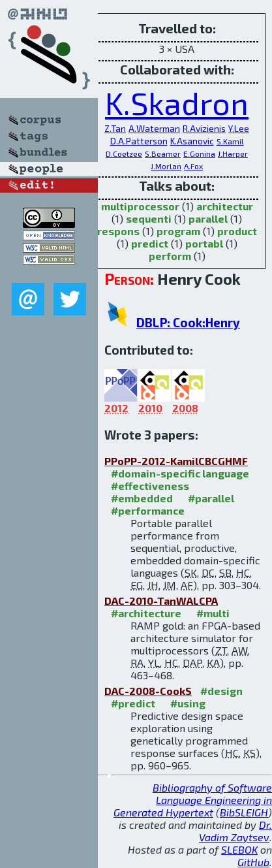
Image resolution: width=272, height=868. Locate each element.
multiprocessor (140, 206)
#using (188, 703)
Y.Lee (239, 128)
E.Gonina (199, 153)
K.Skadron (177, 103)
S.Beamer (163, 153)
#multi (213, 613)
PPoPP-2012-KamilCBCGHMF (176, 461)
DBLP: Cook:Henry (188, 322)
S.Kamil (230, 141)
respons (118, 231)
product (237, 231)
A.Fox (193, 166)
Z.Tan (115, 128)
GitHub (253, 862)
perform (170, 256)
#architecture (146, 613)
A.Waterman (154, 128)
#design (221, 691)
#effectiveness (150, 486)
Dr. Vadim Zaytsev (235, 831)
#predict (133, 703)
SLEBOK (239, 849)
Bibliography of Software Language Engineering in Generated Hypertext (193, 800)
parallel (208, 218)
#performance (148, 510)
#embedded (142, 498)
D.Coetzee (124, 153)
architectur (225, 206)
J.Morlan (166, 166)
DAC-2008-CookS (148, 691)
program (178, 231)
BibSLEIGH (244, 812)
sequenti (149, 218)
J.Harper (233, 153)
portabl (204, 243)
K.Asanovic (192, 141)
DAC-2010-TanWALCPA (161, 601)
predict (150, 243)
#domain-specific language (180, 473)
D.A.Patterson (139, 141)
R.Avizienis (204, 128)
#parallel (211, 498)
